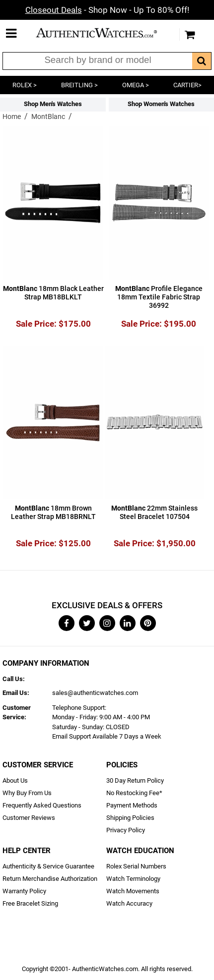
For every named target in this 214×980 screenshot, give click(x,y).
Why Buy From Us (27, 793)
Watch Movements (133, 891)
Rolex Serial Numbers (136, 866)
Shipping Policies (130, 818)
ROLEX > (25, 85)
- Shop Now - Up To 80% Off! (107, 10)
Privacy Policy (126, 830)
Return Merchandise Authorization (50, 879)
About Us (15, 780)
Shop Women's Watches (161, 104)
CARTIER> (187, 85)
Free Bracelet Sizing (30, 903)
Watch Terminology (133, 879)
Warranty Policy (24, 891)
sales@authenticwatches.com (95, 693)
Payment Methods (132, 805)
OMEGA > (136, 85)
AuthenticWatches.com (105, 33)
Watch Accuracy (129, 903)
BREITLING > (79, 85)
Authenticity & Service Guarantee (48, 866)
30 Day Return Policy (135, 780)
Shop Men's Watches (53, 104)
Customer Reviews (29, 818)
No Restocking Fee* (134, 793)
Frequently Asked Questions (42, 805)
